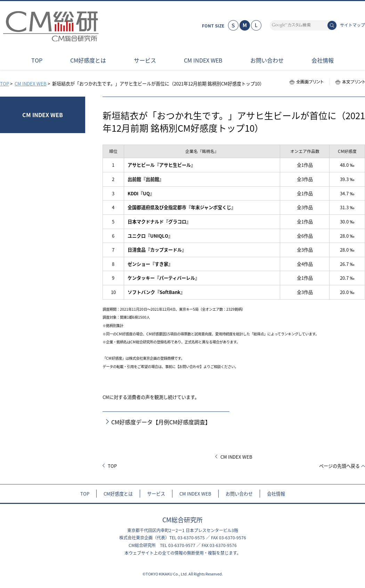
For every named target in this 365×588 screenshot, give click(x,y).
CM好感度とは (118, 494)
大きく (256, 25)
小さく (233, 25)
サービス (156, 494)
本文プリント (347, 82)
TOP (5, 84)
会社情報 (276, 494)
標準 (245, 25)
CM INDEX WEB (31, 84)
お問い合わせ (239, 494)
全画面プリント (309, 82)
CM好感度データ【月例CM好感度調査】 (161, 422)
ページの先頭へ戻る (339, 466)
